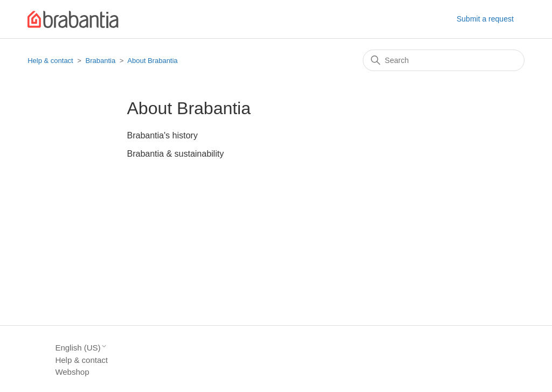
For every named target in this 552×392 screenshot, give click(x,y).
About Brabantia (152, 61)
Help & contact (50, 61)
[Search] (444, 60)
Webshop (72, 372)
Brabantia (101, 61)
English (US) (81, 348)
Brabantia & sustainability (176, 154)
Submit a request (485, 19)
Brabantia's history (163, 135)
